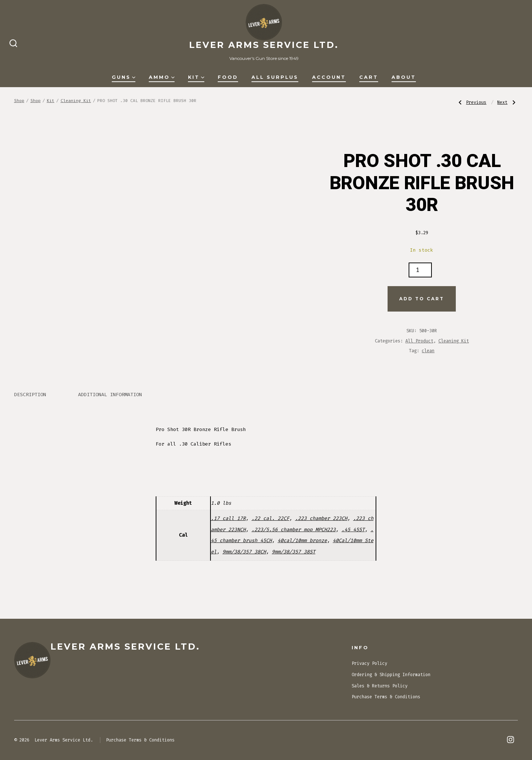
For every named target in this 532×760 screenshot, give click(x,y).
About (404, 77)
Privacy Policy (369, 663)
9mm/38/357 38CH (244, 552)
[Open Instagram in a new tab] (511, 740)
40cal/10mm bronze (302, 540)
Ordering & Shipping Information (391, 675)
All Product (419, 341)
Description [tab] (30, 395)
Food (228, 77)
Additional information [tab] (110, 395)
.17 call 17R (228, 518)
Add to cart (422, 299)
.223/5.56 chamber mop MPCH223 (294, 530)
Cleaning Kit (76, 101)
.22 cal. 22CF (270, 518)
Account (329, 77)
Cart (369, 77)
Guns (124, 77)
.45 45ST (353, 530)
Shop (19, 101)
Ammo (162, 77)
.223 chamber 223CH (321, 518)
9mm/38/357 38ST (294, 552)
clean (428, 351)
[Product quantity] (420, 270)
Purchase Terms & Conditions (386, 697)
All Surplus (275, 77)
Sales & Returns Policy (380, 686)
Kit (196, 77)
